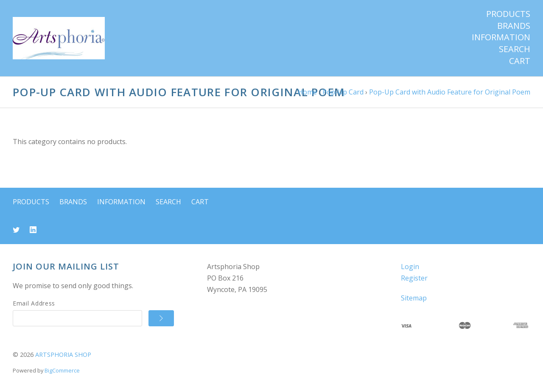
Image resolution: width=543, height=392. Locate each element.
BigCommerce (62, 370)
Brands (514, 26)
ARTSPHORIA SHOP (63, 354)
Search (515, 49)
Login (410, 267)
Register (414, 278)
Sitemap (414, 298)
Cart (520, 61)
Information (501, 37)
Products (508, 14)
